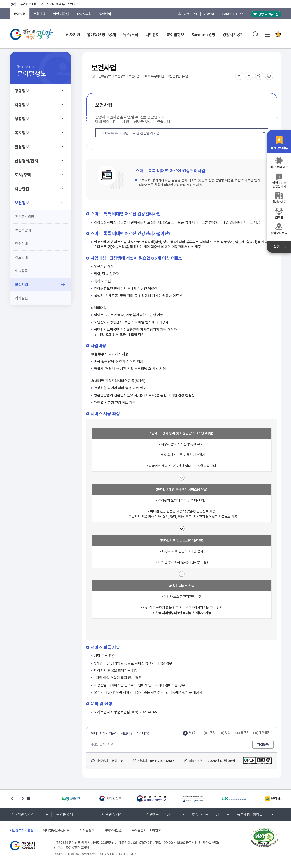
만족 (212, 733)
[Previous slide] (12, 799)
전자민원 (73, 35)
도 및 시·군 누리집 (205, 814)
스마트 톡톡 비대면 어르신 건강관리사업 (165, 76)
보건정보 (120, 76)
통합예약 (105, 14)
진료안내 (21, 257)
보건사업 (21, 284)
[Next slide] (23, 799)
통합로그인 (190, 14)
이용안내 (209, 14)
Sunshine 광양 (203, 35)
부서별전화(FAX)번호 (147, 830)
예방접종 (21, 271)
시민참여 (153, 35)
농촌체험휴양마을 (250, 814)
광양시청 (20, 14)
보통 (228, 733)
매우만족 (194, 733)
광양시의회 (84, 14)
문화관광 (39, 14)
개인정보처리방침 (22, 830)
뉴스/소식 (131, 35)
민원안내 (21, 244)
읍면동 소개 (65, 814)
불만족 (245, 733)
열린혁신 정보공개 (101, 35)
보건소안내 (23, 230)
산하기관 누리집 (23, 814)
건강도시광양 (25, 217)
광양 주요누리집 (268, 14)
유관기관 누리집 (158, 814)
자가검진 (21, 298)
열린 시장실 (61, 14)
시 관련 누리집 (112, 814)
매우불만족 (266, 733)
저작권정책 (87, 830)
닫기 (279, 247)
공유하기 (259, 76)
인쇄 (269, 76)
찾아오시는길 (113, 830)
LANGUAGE (231, 14)
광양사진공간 (233, 35)
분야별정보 (175, 35)
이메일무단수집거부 (57, 830)
